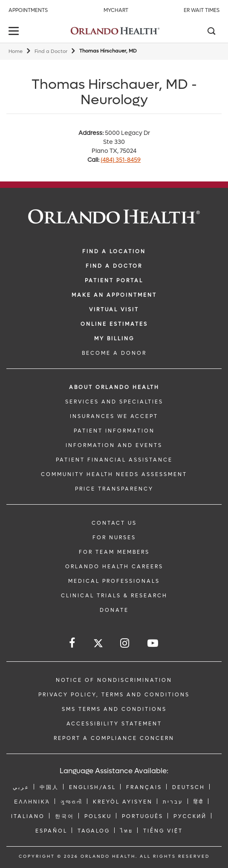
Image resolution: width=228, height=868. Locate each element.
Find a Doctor (51, 51)
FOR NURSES (114, 538)
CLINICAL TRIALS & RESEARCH (114, 596)
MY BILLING (114, 339)
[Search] (211, 32)
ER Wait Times (202, 10)
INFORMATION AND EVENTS (114, 445)
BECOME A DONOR (114, 353)
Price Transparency (114, 489)
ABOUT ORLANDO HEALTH (114, 387)
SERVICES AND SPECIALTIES (114, 402)
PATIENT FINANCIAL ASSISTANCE (114, 460)
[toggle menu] (15, 32)
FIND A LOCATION (114, 251)
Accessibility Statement (114, 724)
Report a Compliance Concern (114, 738)
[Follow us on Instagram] (125, 643)
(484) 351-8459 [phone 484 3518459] (121, 160)
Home (16, 51)
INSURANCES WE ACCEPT (114, 416)
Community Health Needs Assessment (114, 474)
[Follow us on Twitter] (98, 644)
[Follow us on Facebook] (73, 643)
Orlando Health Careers (114, 567)
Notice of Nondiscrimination (114, 680)
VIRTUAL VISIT (114, 310)
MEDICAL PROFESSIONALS (114, 581)
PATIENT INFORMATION (114, 431)
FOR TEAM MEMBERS (114, 552)
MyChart (116, 10)
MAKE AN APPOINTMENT (114, 295)
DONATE (114, 610)
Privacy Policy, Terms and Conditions (114, 695)
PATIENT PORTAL (114, 281)
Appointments (28, 10)
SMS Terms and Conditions (114, 709)
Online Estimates (114, 324)
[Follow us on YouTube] (153, 643)
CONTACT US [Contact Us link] (114, 523)
